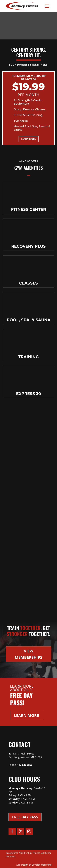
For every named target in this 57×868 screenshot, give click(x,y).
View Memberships (28, 654)
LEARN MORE (29, 139)
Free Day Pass (25, 817)
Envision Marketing (42, 865)
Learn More (26, 715)
